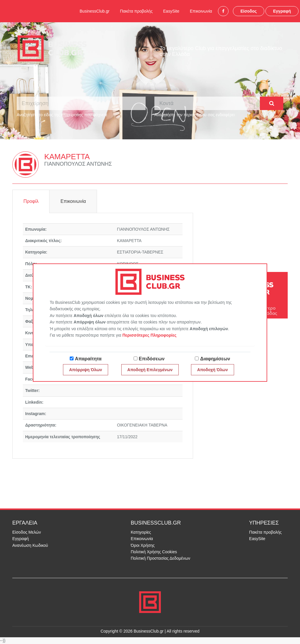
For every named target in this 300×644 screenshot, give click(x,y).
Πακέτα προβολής (136, 11)
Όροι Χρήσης (143, 545)
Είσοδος (249, 11)
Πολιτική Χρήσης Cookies (154, 552)
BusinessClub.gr (95, 11)
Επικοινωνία (201, 11)
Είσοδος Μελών (27, 532)
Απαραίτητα (88, 359)
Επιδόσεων (152, 359)
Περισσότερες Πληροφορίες (150, 335)
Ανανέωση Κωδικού (30, 545)
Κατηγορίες (141, 532)
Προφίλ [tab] (31, 201)
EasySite (171, 11)
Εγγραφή (282, 11)
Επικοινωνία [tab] (73, 201)
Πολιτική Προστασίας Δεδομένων (160, 558)
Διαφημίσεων (215, 359)
